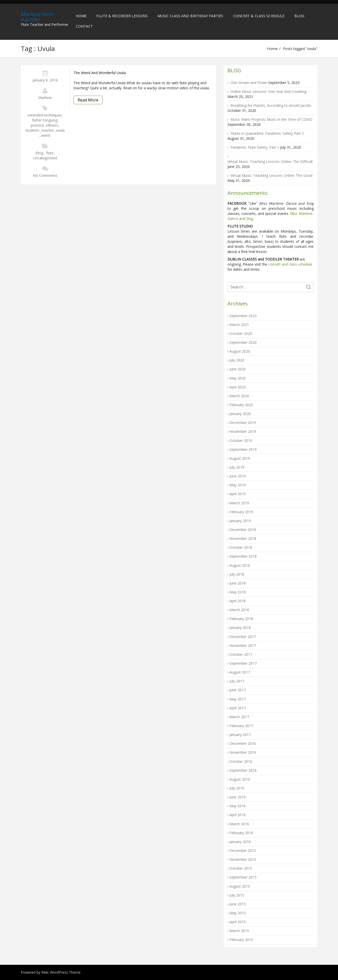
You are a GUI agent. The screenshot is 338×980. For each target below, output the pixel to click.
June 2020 (238, 369)
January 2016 (240, 842)
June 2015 (238, 904)
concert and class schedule (290, 264)
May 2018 (238, 592)
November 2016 (243, 752)
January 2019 (240, 521)
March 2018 (239, 610)
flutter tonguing (45, 120)
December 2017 (243, 637)
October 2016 (241, 761)
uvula (60, 130)
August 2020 (240, 351)
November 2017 (243, 646)
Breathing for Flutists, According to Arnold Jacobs (271, 105)
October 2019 (241, 441)
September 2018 (243, 556)
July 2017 (237, 681)
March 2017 (239, 717)
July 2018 (237, 574)
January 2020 (240, 414)
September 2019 (243, 449)
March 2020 (239, 396)
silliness (52, 125)
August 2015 (240, 886)
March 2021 (239, 325)
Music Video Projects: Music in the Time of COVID (271, 119)
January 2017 (240, 735)
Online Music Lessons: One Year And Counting (268, 91)
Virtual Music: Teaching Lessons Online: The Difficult (270, 161)
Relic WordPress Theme (61, 972)
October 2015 (241, 868)
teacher (48, 130)
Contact (84, 26)
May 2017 (238, 699)
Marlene (45, 98)
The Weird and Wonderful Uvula (100, 73)
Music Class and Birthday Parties (190, 16)
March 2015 (239, 931)
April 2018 (238, 601)
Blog (299, 16)
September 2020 (243, 342)
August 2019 (240, 458)
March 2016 (239, 824)
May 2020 (238, 378)
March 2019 (239, 503)
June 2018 (238, 583)
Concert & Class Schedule (259, 16)
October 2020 (241, 333)
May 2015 (238, 913)
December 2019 (243, 423)
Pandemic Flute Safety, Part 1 (255, 147)
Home (81, 16)
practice (37, 125)
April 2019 (238, 494)
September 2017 (243, 663)
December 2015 (243, 850)
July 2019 (237, 467)
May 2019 (238, 485)
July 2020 (237, 360)
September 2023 (243, 316)
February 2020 (241, 405)
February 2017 (241, 726)
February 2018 (241, 619)
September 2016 (243, 770)
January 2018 (240, 627)
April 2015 (238, 922)
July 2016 (237, 788)
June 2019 (238, 476)
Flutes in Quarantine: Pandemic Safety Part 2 (267, 133)
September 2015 (243, 877)
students (32, 130)
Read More (88, 100)
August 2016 (240, 779)
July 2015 (237, 895)
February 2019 (241, 512)
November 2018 (243, 538)
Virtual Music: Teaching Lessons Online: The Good (271, 175)
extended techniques (45, 115)
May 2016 (238, 806)
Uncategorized (45, 158)
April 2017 (238, 708)
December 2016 (243, 743)
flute (50, 153)
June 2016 (238, 797)
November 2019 (243, 431)
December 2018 (243, 530)
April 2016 (238, 815)
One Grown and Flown (249, 83)
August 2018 (240, 565)
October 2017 (241, 654)
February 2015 (241, 940)
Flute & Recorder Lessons (122, 16)
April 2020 (238, 387)
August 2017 (240, 672)
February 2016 (241, 833)
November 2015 (243, 859)
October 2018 (241, 547)
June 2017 (238, 690)
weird (46, 135)
